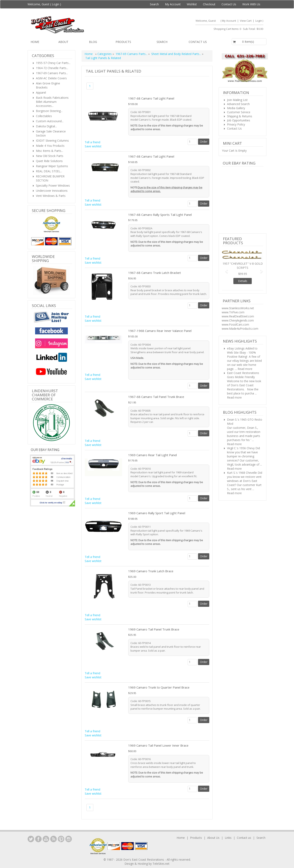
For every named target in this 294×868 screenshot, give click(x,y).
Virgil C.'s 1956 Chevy (241, 448)
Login (56, 4)
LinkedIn (31, 839)
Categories (105, 54)
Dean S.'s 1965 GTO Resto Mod (245, 422)
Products (123, 42)
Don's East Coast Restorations (144, 860)
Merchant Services (52, 232)
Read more (245, 369)
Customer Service (239, 112)
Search (154, 4)
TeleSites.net (161, 864)
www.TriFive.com (233, 312)
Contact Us (229, 4)
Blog (93, 42)
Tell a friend (92, 142)
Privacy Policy (236, 124)
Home (35, 42)
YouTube (46, 839)
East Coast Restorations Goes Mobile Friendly (243, 375)
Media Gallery (236, 108)
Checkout (209, 4)
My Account (173, 4)
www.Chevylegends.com (238, 320)
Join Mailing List (237, 100)
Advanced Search (238, 104)
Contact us (198, 42)
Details (243, 281)
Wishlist (192, 4)
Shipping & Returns (240, 116)
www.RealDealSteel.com (238, 316)
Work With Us (251, 4)
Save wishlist (93, 146)
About (63, 42)
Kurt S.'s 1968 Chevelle (242, 473)
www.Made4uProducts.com (240, 329)
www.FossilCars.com (235, 324)
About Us (213, 838)
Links (228, 838)
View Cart (246, 21)
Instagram (69, 839)
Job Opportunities (239, 120)
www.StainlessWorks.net (238, 308)
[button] (225, 269)
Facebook (38, 839)
